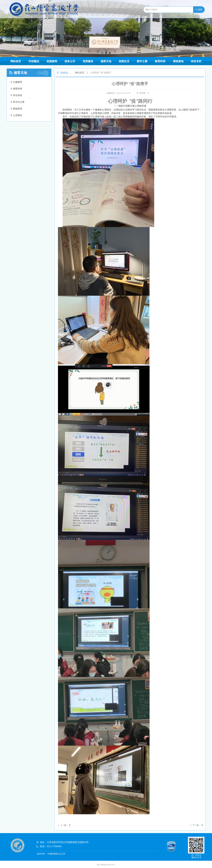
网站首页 (80, 73)
